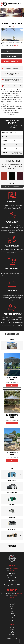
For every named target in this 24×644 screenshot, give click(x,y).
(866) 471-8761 (14, 570)
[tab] (12, 346)
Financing (12, 603)
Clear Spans (12, 636)
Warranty (12, 617)
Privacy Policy (20, 593)
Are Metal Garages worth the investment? (12, 74)
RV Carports (12, 635)
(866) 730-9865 (14, 569)
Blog (12, 608)
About (12, 606)
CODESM (16, 595)
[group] (12, 34)
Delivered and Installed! (12, 68)
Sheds (12, 629)
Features (12, 605)
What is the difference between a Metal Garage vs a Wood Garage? (12, 80)
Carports (12, 627)
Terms (12, 614)
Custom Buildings (12, 638)
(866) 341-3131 (17, 45)
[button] (1, 550)
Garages (12, 631)
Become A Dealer (12, 619)
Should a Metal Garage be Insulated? (12, 86)
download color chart (12, 186)
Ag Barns (12, 633)
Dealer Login (12, 621)
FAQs (12, 612)
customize (11, 56)
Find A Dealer (12, 610)
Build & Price (12, 601)
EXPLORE (12, 385)
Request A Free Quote (11, 61)
